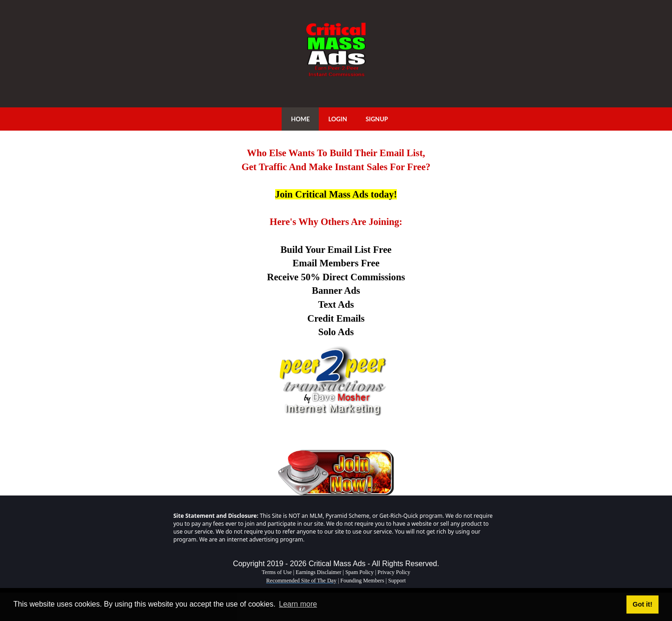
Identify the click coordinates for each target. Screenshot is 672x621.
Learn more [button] (298, 604)
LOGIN (337, 119)
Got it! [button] (642, 604)
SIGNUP (377, 119)
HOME (300, 119)
